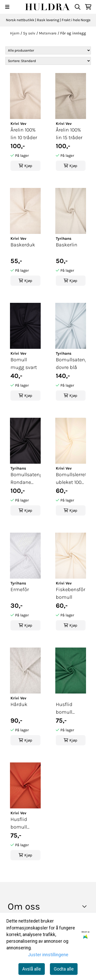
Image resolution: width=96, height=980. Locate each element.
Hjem (15, 33)
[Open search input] (78, 7)
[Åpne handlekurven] (88, 7)
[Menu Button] (7, 7)
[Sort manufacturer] (48, 50)
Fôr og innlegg (73, 33)
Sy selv (30, 33)
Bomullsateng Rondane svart (25, 479)
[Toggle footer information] (86, 906)
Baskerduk (23, 245)
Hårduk (19, 704)
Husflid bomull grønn (64, 709)
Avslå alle (32, 969)
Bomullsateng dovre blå (71, 363)
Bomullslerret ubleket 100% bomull (71, 479)
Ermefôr (20, 589)
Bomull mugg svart (24, 363)
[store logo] (48, 7)
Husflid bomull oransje (19, 824)
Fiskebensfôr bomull (71, 593)
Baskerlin (67, 245)
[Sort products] (48, 61)
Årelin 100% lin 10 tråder (24, 134)
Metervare (48, 33)
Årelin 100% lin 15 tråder (69, 134)
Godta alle (64, 969)
